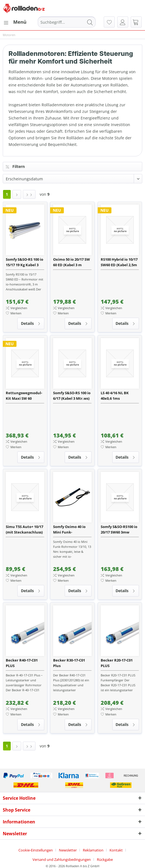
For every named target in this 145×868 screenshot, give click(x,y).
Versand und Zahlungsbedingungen (62, 859)
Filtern (15, 166)
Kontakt (116, 850)
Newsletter (68, 850)
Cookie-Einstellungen (36, 850)
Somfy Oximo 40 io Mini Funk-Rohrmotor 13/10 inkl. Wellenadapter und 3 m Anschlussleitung (71, 530)
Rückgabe (105, 859)
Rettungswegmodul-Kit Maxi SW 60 (24, 396)
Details (31, 323)
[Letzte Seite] (29, 194)
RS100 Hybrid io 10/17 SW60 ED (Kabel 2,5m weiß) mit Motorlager (120, 262)
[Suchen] (90, 22)
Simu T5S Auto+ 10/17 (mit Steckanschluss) (24, 529)
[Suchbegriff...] (67, 22)
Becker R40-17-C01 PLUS (22, 663)
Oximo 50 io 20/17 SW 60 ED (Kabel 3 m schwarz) (72, 262)
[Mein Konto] (123, 22)
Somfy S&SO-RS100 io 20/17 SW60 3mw (119, 529)
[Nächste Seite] (17, 194)
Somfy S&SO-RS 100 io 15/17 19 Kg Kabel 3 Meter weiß (24, 262)
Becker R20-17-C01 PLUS (117, 663)
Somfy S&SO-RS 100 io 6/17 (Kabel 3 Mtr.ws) (72, 396)
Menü (15, 21)
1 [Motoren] (7, 194)
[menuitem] (15, 22)
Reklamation (93, 850)
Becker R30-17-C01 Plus (69, 663)
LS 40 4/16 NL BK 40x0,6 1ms (115, 396)
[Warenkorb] (136, 22)
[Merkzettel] (109, 22)
